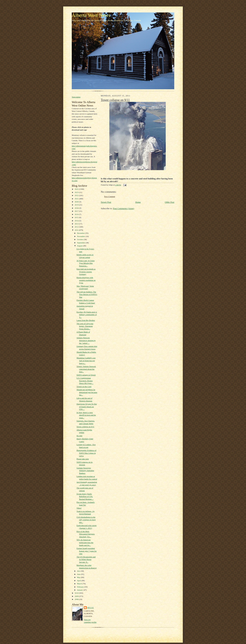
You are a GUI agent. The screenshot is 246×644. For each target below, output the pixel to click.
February (81, 587)
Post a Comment (110, 196)
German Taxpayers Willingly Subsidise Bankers (85, 471)
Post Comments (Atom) (124, 208)
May (79, 577)
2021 (77, 199)
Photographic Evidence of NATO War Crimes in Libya (86, 453)
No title (79, 436)
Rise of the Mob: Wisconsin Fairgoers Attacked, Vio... (86, 534)
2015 (77, 217)
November (81, 236)
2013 (77, 224)
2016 (77, 214)
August (80, 246)
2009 (77, 596)
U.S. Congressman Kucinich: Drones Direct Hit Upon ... (85, 381)
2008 (77, 599)
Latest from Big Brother (86, 320)
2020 (77, 202)
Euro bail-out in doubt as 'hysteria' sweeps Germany (86, 272)
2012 (77, 227)
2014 (77, 221)
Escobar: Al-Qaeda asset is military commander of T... (87, 315)
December (81, 233)
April (79, 581)
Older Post (170, 202)
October (80, 239)
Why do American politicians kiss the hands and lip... (85, 542)
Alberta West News (91, 15)
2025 (77, 189)
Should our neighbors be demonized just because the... (87, 392)
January (80, 590)
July (79, 571)
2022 (77, 195)
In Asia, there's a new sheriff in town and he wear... (86, 415)
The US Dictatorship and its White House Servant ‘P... (86, 559)
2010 (77, 593)
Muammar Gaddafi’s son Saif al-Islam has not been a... (86, 360)
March (80, 584)
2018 (77, 208)
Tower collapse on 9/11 (85, 427)
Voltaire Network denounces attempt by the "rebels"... (86, 340)
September (81, 243)
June (79, 574)
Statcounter (76, 97)
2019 (77, 205)
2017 (77, 211)
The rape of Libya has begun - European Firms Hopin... (85, 326)
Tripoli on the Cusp (84, 387)
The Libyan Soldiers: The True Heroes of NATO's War (87, 294)
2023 (77, 192)
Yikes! (79, 508)
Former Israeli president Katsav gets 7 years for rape (87, 551)
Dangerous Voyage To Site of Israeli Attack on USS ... (87, 407)
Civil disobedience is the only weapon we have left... (86, 520)
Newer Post (106, 202)
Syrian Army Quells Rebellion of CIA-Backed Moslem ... (85, 496)
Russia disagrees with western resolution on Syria (86, 280)
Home (138, 202)
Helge (91, 608)
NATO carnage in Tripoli (86, 375)
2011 (77, 230)
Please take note (83, 459)
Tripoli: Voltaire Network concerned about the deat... (86, 369)
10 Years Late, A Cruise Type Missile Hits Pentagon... (86, 263)
